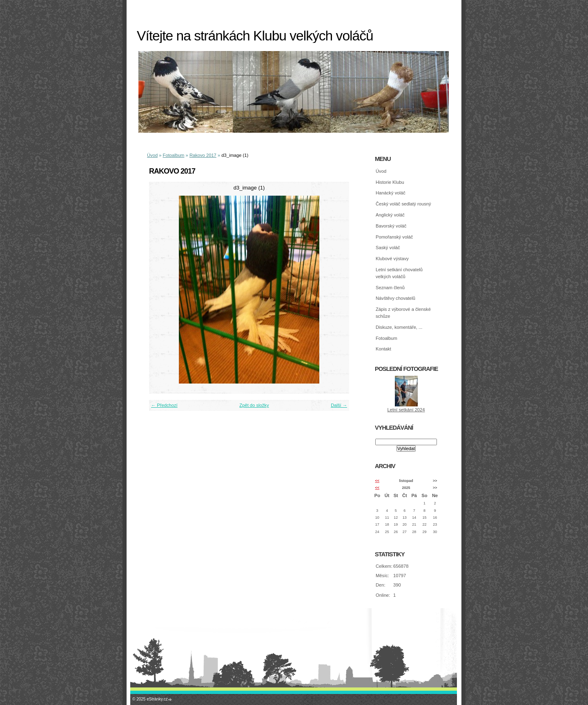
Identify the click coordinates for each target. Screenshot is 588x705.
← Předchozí (164, 405)
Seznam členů (390, 288)
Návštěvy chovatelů (395, 298)
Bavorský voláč (391, 226)
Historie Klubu (390, 182)
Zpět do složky (254, 405)
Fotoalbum (174, 155)
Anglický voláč (390, 215)
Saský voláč (388, 248)
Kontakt (383, 349)
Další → (339, 405)
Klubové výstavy (392, 259)
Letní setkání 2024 (406, 410)
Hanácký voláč (391, 193)
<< (377, 481)
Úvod (152, 155)
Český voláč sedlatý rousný (403, 204)
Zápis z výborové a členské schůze (403, 313)
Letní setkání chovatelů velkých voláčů (399, 273)
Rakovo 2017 (203, 155)
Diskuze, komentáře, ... (399, 327)
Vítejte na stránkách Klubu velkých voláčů (255, 36)
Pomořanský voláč (394, 237)
